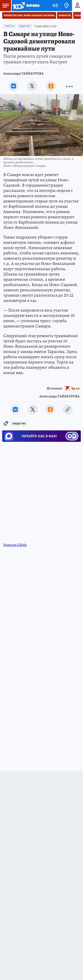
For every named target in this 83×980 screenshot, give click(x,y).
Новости (65, 15)
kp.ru (76, 388)
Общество (25, 26)
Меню (4, 6)
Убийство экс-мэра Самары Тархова (29, 15)
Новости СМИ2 (15, 545)
